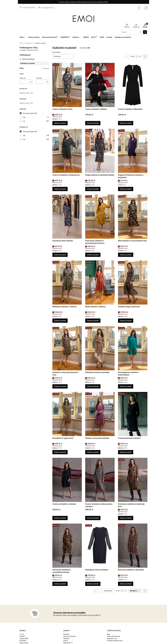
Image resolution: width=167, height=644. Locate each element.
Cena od (23, 78)
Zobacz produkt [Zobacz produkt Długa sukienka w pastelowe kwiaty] (93, 189)
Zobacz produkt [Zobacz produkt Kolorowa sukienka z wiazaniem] (126, 584)
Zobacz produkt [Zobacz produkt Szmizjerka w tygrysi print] (60, 452)
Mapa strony (24, 643)
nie (24, 121)
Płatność (66, 638)
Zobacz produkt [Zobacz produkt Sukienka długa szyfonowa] (126, 321)
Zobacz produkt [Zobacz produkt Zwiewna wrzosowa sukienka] (93, 452)
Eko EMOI (23, 641)
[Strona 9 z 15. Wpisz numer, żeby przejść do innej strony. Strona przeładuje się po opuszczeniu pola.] (137, 56)
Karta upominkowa (114, 636)
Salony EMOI (24, 638)
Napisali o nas (112, 638)
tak (24, 117)
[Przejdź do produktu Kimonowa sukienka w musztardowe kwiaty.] (67, 546)
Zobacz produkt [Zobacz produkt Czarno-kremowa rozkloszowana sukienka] (93, 518)
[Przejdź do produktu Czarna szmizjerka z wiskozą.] (67, 480)
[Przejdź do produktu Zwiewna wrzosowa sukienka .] (100, 414)
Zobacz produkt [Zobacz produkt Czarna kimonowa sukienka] (126, 452)
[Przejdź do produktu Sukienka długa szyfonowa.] (133, 282)
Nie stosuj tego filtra (30, 113)
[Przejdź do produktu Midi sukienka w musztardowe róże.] (133, 217)
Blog (109, 634)
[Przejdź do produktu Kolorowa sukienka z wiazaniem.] (133, 546)
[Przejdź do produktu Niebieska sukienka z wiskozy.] (67, 282)
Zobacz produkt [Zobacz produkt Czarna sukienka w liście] (60, 123)
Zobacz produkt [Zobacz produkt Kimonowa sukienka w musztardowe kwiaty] (60, 584)
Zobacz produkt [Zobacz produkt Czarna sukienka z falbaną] (93, 123)
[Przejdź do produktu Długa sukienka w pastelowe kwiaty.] (100, 151)
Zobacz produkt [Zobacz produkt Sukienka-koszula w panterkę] (93, 386)
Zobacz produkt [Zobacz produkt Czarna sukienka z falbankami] (126, 123)
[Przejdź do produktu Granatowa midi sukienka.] (67, 217)
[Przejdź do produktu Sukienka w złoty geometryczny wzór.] (67, 348)
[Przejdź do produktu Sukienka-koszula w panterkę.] (100, 348)
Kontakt (22, 636)
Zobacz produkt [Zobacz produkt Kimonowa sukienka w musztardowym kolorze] (93, 255)
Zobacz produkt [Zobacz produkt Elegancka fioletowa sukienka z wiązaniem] (126, 189)
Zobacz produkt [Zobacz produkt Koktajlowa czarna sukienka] (93, 584)
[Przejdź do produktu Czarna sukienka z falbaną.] (100, 85)
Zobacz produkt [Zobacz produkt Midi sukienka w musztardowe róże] (126, 255)
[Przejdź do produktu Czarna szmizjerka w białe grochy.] (67, 151)
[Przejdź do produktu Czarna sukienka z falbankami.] (133, 85)
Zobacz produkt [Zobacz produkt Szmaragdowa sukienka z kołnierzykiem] (126, 386)
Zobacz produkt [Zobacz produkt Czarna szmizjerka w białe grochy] (60, 189)
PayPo (66, 641)
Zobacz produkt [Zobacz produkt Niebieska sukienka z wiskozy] (60, 321)
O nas (22, 634)
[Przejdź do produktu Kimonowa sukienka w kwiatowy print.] (133, 480)
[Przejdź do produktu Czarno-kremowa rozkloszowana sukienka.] (100, 480)
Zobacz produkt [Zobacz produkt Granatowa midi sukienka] (60, 255)
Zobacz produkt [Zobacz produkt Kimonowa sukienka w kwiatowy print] (126, 518)
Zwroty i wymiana (69, 636)
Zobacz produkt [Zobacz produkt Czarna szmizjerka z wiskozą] (60, 518)
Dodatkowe (29, 43)
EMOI (21, 43)
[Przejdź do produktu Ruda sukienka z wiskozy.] (100, 282)
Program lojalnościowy (115, 641)
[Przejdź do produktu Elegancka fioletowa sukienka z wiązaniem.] (133, 151)
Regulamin (67, 643)
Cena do (39, 78)
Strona (133, 56)
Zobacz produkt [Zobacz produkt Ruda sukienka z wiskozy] (93, 321)
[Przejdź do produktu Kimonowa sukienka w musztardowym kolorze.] (100, 217)
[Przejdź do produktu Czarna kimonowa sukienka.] (133, 414)
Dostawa (66, 634)
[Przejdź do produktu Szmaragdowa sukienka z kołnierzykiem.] (133, 348)
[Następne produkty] (135, 591)
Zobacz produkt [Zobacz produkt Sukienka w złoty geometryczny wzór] (60, 386)
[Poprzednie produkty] (107, 591)
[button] (145, 32)
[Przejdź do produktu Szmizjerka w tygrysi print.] (67, 414)
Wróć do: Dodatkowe (27, 59)
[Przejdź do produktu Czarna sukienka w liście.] (67, 85)
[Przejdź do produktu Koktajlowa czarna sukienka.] (100, 546)
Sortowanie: (57, 52)
